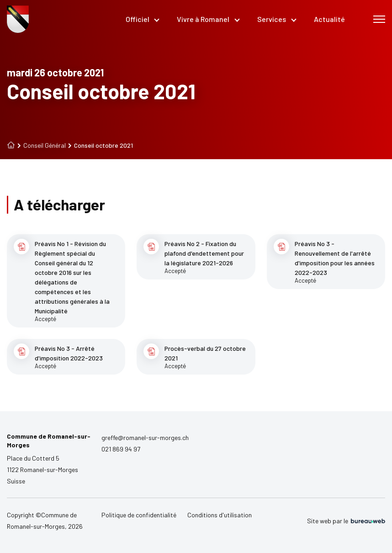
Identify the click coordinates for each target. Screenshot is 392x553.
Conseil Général (42, 145)
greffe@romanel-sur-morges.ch (145, 438)
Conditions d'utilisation (220, 515)
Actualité (329, 19)
